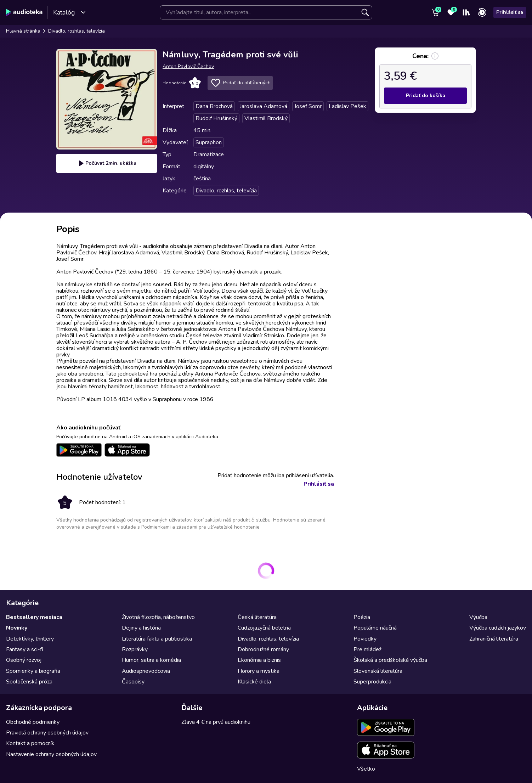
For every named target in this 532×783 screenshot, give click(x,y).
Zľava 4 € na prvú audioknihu (216, 722)
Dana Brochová (214, 106)
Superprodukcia (372, 682)
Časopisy (133, 682)
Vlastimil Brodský (266, 118)
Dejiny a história (141, 628)
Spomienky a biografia (33, 671)
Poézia (362, 617)
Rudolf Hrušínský (216, 118)
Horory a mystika (259, 671)
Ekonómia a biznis (259, 660)
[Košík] (435, 12)
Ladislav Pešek (347, 106)
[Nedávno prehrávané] (482, 12)
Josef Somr (308, 106)
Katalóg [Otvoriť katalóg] (70, 12)
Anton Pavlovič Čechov (188, 66)
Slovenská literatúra (378, 671)
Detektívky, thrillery (30, 639)
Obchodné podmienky (33, 722)
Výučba (478, 617)
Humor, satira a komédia (151, 660)
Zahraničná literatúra (494, 639)
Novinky (17, 628)
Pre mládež (367, 649)
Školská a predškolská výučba (390, 660)
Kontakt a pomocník (30, 743)
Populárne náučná (375, 628)
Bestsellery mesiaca (34, 617)
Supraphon (209, 142)
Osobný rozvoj (24, 660)
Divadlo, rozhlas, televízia (77, 31)
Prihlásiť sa (510, 12)
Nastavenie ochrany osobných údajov (51, 754)
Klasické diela (254, 682)
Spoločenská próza (29, 682)
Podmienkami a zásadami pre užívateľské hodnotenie (200, 527)
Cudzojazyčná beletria (264, 628)
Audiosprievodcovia (146, 671)
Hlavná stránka (23, 31)
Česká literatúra (257, 617)
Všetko (366, 769)
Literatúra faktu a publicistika (157, 639)
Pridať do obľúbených (240, 83)
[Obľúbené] (451, 12)
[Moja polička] (466, 12)
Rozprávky (135, 649)
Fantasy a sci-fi (25, 649)
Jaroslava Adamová (264, 106)
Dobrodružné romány (263, 649)
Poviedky (365, 639)
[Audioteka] (24, 12)
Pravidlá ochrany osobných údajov (47, 733)
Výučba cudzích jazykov (498, 628)
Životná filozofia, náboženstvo (158, 617)
